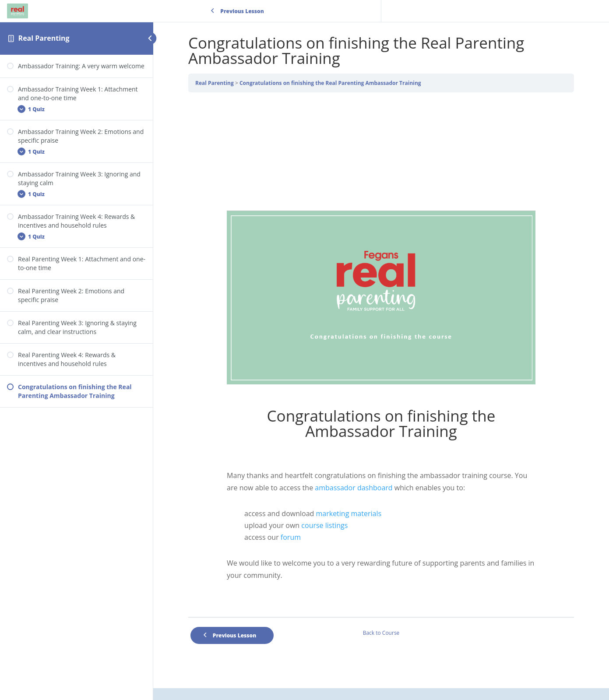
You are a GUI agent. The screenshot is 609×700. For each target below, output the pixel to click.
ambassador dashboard (354, 488)
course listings (324, 525)
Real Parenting (44, 38)
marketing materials (349, 514)
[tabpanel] (381, 358)
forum (291, 537)
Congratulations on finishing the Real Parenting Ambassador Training (330, 83)
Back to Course (381, 633)
